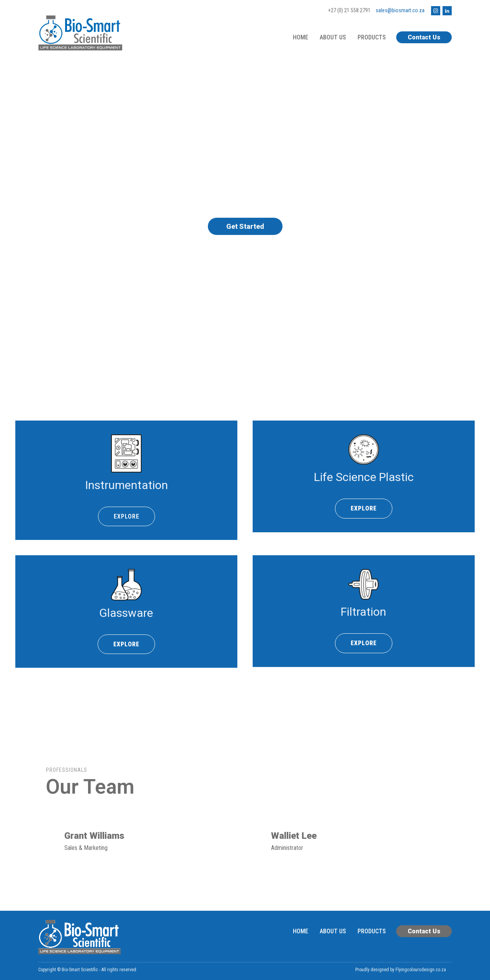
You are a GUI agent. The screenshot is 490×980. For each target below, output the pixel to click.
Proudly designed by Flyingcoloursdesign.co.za (401, 970)
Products (372, 37)
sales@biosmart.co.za (400, 10)
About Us (333, 37)
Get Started (245, 226)
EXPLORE (127, 516)
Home (301, 37)
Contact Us (424, 37)
